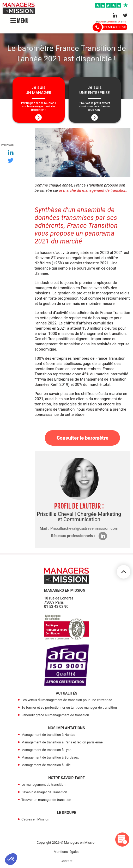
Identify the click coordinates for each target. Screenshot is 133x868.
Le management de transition (43, 785)
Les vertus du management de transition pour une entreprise (67, 700)
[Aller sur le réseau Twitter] (125, 15)
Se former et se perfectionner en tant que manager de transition (69, 707)
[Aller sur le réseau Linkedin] (115, 15)
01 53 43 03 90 (56, 607)
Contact (66, 861)
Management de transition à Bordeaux (50, 757)
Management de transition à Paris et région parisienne (62, 742)
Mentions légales (67, 852)
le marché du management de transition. (93, 190)
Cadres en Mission (35, 819)
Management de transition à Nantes (48, 735)
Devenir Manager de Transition (44, 792)
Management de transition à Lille (46, 765)
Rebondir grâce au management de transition (55, 715)
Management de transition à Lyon (46, 750)
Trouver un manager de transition (46, 800)
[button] (11, 859)
